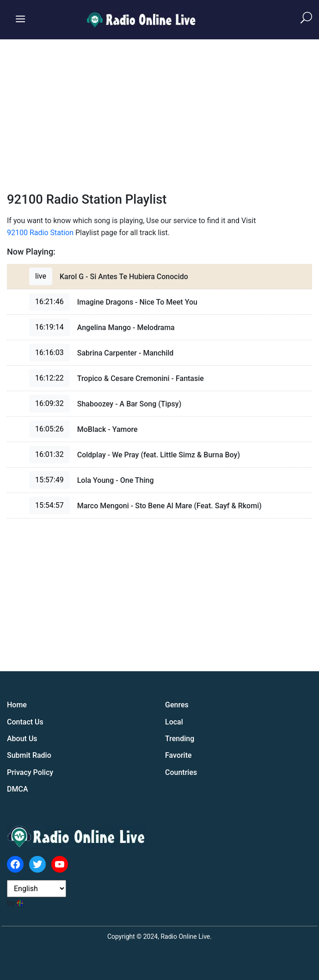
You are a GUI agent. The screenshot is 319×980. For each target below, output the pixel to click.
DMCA (18, 789)
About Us (22, 739)
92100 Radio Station (40, 233)
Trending (180, 739)
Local (174, 722)
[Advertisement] (159, 109)
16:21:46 (49, 302)
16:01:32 (49, 454)
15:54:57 (49, 505)
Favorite (178, 755)
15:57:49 (49, 480)
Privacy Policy (30, 772)
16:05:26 (49, 429)
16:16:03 (49, 353)
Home (17, 705)
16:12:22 (49, 378)
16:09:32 (49, 403)
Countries (181, 772)
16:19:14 (49, 327)
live (41, 276)
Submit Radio (29, 755)
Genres (177, 705)
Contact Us (25, 722)
